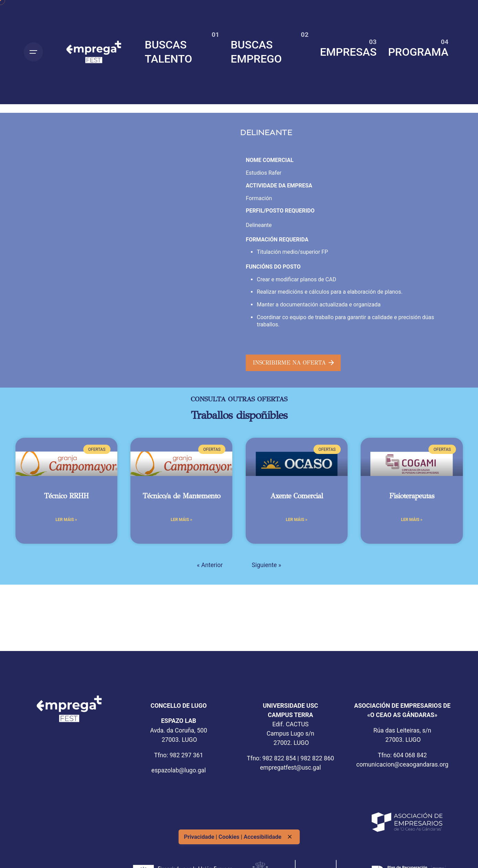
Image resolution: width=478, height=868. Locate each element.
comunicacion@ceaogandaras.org (402, 764)
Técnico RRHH (66, 496)
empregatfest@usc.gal (290, 768)
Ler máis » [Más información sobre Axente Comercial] (297, 520)
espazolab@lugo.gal (179, 770)
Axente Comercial (296, 496)
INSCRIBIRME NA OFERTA (293, 363)
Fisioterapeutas (412, 496)
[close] (290, 837)
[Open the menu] (33, 52)
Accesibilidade (263, 837)
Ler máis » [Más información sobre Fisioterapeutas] (412, 520)
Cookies (230, 837)
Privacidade (200, 837)
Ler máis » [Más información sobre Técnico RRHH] (66, 520)
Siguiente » (267, 565)
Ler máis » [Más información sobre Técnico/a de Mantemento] (181, 520)
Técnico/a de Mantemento (181, 496)
